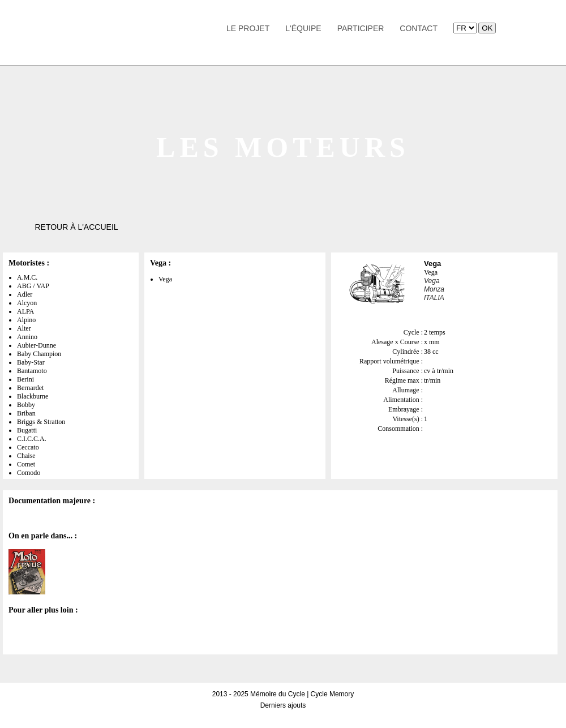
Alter (24, 328)
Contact (419, 28)
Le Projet (248, 28)
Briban (26, 413)
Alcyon (27, 303)
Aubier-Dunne (37, 345)
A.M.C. (27, 277)
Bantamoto (32, 371)
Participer (361, 28)
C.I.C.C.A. (32, 439)
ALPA (25, 311)
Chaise (26, 456)
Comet (26, 464)
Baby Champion (39, 354)
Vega (165, 279)
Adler (25, 294)
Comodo (29, 473)
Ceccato (28, 447)
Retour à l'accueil (76, 227)
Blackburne (33, 396)
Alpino (26, 320)
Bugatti (27, 430)
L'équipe (303, 28)
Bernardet (30, 388)
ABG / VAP (33, 286)
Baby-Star (31, 362)
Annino (27, 337)
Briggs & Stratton (41, 422)
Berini (25, 379)
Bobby (26, 405)
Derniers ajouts (283, 705)
